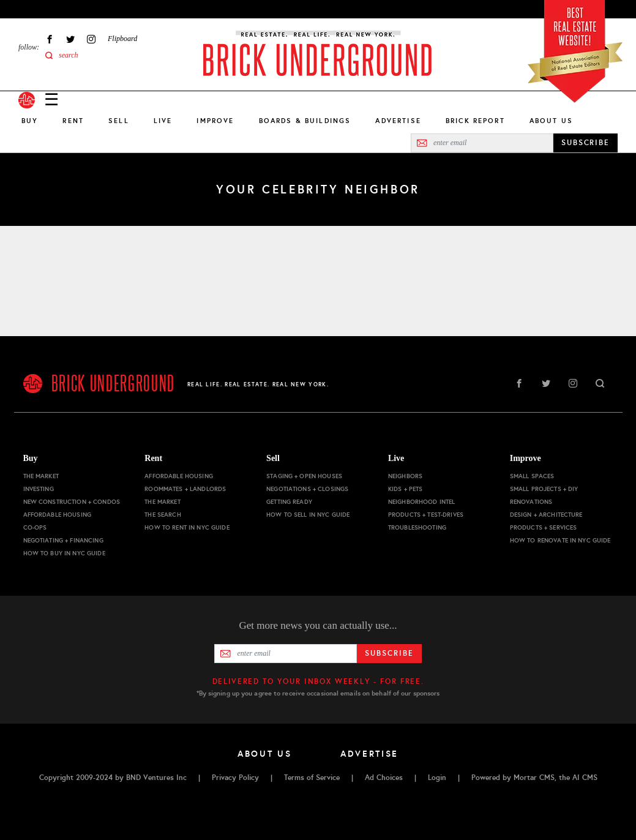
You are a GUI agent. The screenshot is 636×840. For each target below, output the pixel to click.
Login (437, 778)
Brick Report (475, 121)
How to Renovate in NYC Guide (560, 540)
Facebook (50, 39)
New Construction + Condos (72, 502)
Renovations (531, 502)
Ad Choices (384, 778)
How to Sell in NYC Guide (308, 515)
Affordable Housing (58, 515)
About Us (551, 121)
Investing (39, 489)
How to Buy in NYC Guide (64, 553)
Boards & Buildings (305, 121)
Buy (30, 121)
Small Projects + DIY (544, 489)
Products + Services (544, 527)
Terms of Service (312, 778)
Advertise (398, 121)
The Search (163, 515)
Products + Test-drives (426, 515)
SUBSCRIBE (585, 143)
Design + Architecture (546, 515)
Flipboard (122, 39)
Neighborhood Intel (422, 502)
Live (163, 121)
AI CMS (585, 778)
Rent (73, 121)
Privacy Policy (235, 778)
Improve (215, 121)
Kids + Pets (406, 489)
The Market (41, 476)
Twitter (70, 39)
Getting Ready (289, 502)
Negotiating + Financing (63, 540)
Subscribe (389, 653)
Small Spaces (532, 476)
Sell (119, 121)
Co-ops (35, 527)
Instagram (91, 39)
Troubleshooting (417, 527)
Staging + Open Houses (304, 476)
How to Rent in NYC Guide (187, 527)
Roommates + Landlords (185, 489)
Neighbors (405, 476)
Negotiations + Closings (307, 489)
